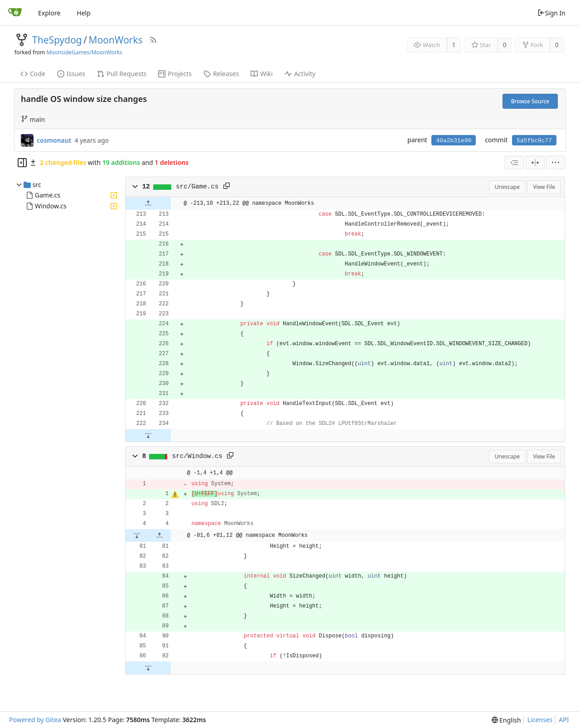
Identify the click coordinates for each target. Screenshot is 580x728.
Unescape (507, 187)
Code (33, 74)
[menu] (556, 163)
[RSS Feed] (153, 40)
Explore (49, 13)
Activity (300, 74)
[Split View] (535, 163)
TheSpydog (57, 40)
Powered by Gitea (35, 720)
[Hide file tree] (22, 163)
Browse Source (530, 101)
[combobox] (514, 163)
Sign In (551, 13)
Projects (175, 74)
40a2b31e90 (454, 141)
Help (84, 13)
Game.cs (48, 195)
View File (544, 187)
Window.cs (51, 206)
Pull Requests (122, 74)
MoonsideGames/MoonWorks (84, 52)
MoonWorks (116, 40)
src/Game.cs (197, 187)
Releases (221, 74)
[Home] (15, 13)
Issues (71, 74)
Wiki (262, 74)
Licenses (540, 720)
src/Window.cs (197, 456)
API (564, 720)
